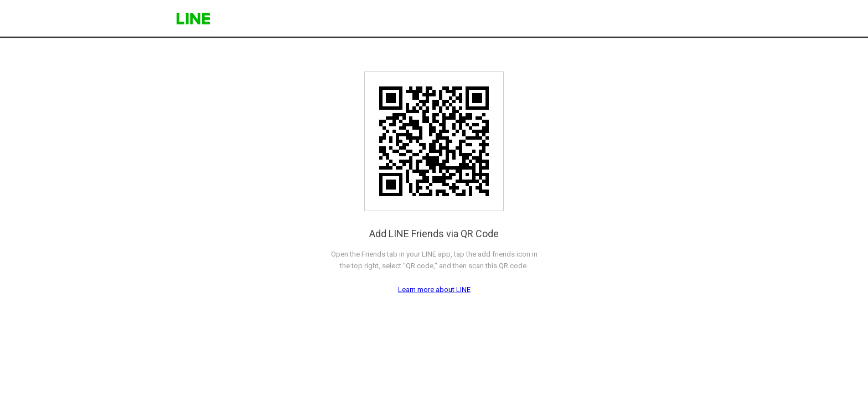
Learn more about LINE (434, 290)
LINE (193, 19)
